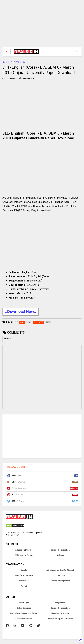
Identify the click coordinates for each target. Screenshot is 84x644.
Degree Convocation (60, 550)
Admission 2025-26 (24, 550)
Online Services (24, 608)
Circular (24, 570)
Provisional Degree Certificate (24, 613)
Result (24, 586)
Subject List (60, 603)
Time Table (60, 575)
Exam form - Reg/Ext (24, 575)
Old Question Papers (24, 555)
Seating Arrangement (60, 581)
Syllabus (60, 555)
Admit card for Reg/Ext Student (60, 570)
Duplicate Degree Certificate (60, 619)
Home (5, 62)
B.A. (24, 62)
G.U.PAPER (15, 62)
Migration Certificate (60, 613)
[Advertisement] (42, 25)
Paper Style (24, 603)
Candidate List (24, 581)
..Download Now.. (20, 312)
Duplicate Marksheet (24, 619)
